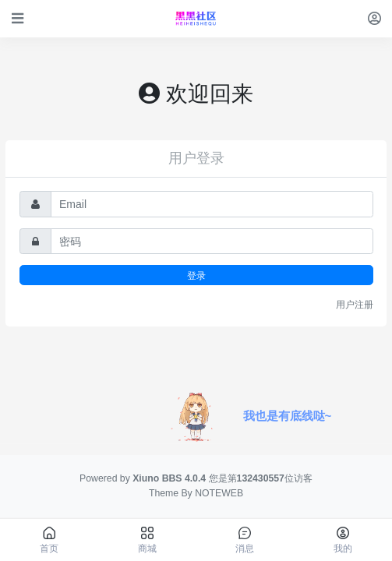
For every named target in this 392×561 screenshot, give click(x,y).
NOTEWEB (219, 493)
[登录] (374, 18)
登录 (196, 275)
